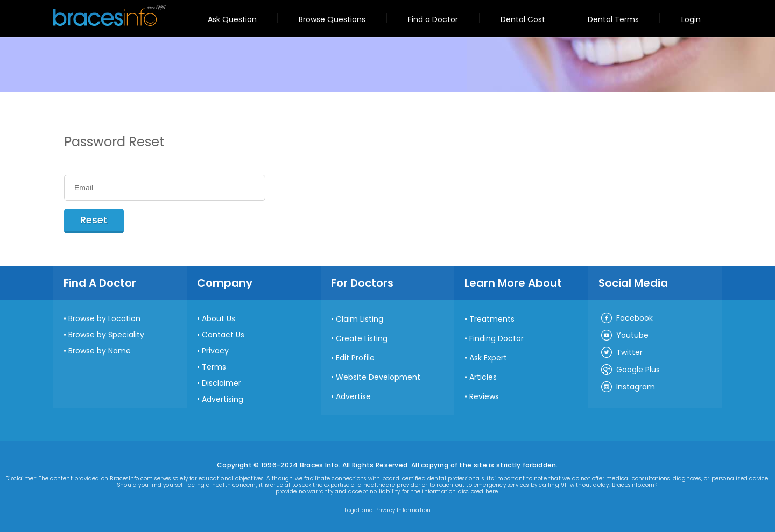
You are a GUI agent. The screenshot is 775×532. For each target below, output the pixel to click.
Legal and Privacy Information (388, 510)
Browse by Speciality (106, 335)
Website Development (378, 377)
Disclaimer (221, 383)
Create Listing (362, 338)
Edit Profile (355, 358)
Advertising (223, 399)
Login (691, 19)
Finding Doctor (496, 338)
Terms (214, 367)
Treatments (492, 319)
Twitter (621, 353)
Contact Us (223, 335)
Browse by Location (104, 318)
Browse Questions (332, 19)
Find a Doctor (433, 19)
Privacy (215, 351)
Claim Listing (360, 319)
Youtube (624, 336)
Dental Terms (613, 19)
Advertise (353, 396)
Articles (483, 377)
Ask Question (232, 19)
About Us (219, 318)
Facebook (626, 318)
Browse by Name (100, 351)
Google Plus (630, 370)
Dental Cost (523, 19)
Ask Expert (488, 358)
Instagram (628, 387)
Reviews (484, 396)
